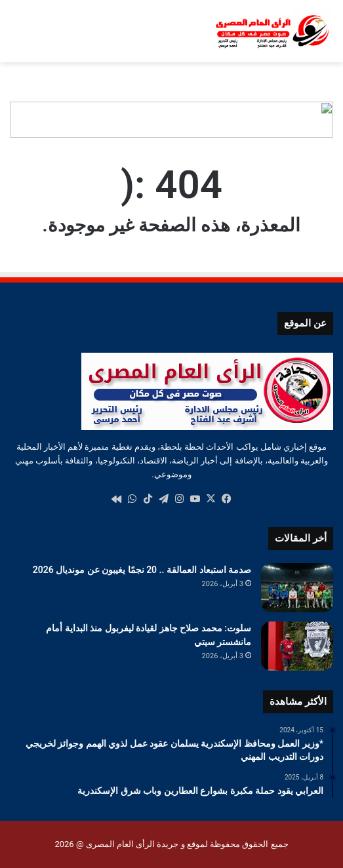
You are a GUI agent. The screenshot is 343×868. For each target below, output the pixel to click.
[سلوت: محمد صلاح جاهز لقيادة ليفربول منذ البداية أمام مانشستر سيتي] (297, 646)
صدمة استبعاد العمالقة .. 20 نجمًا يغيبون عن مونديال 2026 (142, 570)
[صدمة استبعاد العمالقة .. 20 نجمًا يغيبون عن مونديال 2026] (297, 588)
